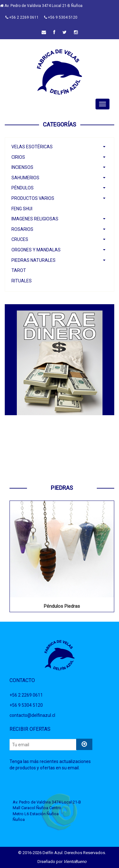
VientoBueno (75, 862)
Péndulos (23, 188)
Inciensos (22, 167)
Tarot (19, 270)
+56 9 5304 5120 (61, 17)
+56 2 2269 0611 (22, 17)
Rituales (22, 281)
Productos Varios (33, 198)
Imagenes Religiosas (35, 219)
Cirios (18, 157)
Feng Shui (22, 209)
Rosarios (22, 229)
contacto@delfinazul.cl (32, 715)
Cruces (20, 239)
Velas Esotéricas (32, 147)
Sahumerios (25, 178)
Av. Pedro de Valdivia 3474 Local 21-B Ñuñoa (41, 6)
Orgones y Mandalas (36, 250)
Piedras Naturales (33, 260)
